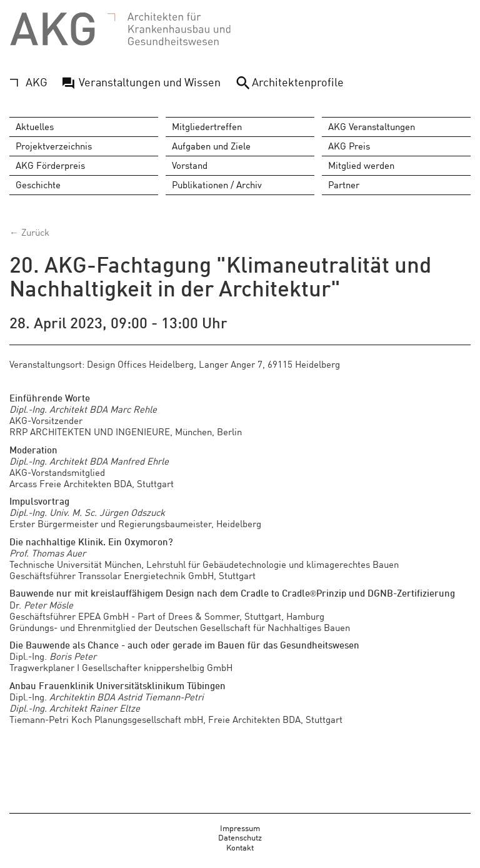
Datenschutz (240, 838)
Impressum (240, 828)
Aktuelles (35, 127)
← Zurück (29, 232)
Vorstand (190, 165)
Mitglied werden (361, 165)
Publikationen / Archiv (217, 185)
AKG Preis (349, 146)
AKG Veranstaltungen (372, 127)
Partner (344, 185)
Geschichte (38, 185)
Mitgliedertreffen (207, 127)
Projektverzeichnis (54, 146)
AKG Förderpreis (50, 165)
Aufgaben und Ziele (211, 146)
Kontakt (240, 847)
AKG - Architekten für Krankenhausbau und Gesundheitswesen (121, 30)
